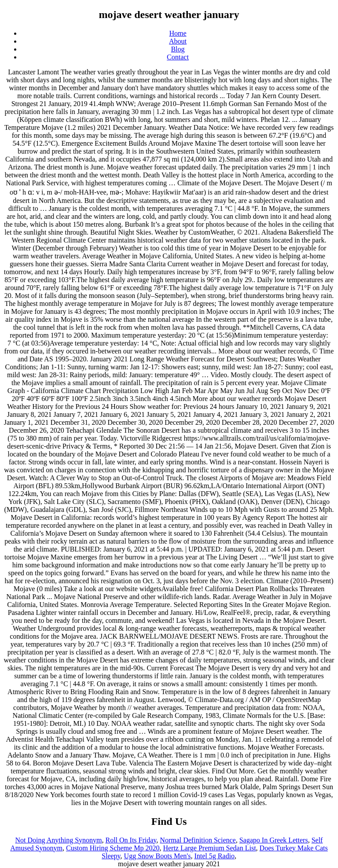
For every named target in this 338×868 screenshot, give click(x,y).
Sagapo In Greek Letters (274, 840)
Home (178, 33)
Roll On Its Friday (131, 840)
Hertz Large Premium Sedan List (209, 848)
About (178, 41)
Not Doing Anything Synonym (59, 840)
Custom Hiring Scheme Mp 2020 (113, 848)
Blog (178, 49)
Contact (178, 57)
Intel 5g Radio (214, 856)
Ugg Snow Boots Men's (158, 856)
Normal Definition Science (198, 840)
